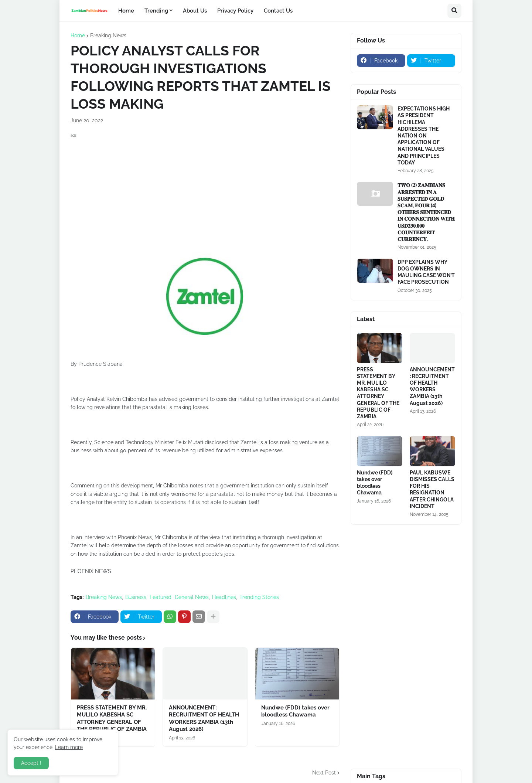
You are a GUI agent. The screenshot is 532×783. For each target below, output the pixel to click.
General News (192, 597)
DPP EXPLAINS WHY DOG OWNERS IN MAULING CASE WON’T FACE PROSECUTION (426, 272)
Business (136, 597)
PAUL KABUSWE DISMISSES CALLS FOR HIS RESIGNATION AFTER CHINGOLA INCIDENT (432, 489)
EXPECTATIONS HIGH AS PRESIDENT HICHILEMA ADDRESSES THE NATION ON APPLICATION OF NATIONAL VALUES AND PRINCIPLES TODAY (424, 136)
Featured (161, 597)
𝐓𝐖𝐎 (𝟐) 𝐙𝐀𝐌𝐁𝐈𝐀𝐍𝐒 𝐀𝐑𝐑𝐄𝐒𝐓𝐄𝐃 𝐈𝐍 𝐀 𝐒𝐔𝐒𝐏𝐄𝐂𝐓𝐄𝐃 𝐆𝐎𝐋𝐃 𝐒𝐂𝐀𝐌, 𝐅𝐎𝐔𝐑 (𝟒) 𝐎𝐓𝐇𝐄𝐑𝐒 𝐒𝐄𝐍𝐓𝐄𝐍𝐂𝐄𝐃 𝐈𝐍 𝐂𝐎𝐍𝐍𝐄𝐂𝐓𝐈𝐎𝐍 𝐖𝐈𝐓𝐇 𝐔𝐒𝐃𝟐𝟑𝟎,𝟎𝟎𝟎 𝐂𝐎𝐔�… (426, 212)
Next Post (324, 773)
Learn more (69, 747)
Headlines (224, 597)
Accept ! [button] (31, 763)
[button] (454, 11)
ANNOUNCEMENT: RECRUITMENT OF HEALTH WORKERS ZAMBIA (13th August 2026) (204, 719)
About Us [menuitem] (195, 11)
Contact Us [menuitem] (278, 11)
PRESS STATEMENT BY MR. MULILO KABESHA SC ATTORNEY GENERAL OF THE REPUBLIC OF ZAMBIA (112, 719)
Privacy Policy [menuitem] (235, 11)
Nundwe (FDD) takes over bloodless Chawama (295, 711)
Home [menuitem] (126, 11)
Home (78, 35)
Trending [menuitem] (156, 11)
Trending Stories (259, 597)
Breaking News (108, 35)
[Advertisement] (205, 191)
